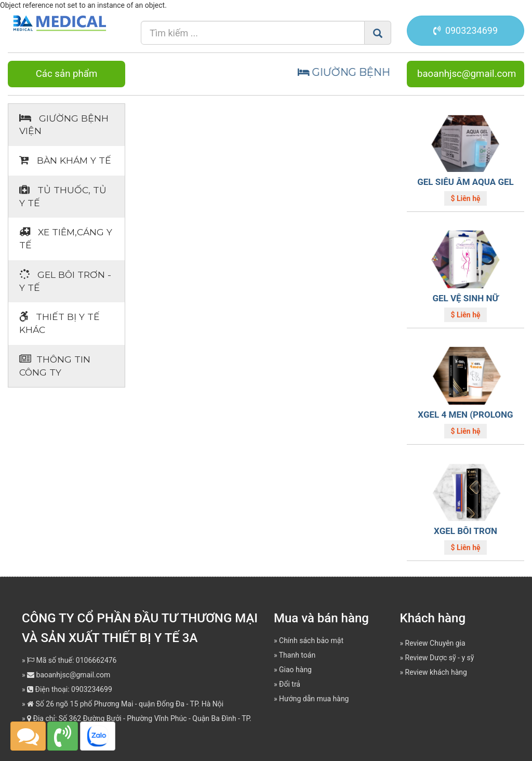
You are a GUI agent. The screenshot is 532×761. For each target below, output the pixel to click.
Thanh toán (297, 655)
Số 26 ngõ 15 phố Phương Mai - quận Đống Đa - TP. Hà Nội (125, 704)
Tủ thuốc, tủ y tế (63, 196)
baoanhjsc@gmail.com (467, 74)
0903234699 (465, 30)
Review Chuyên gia (435, 643)
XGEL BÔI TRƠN (465, 531)
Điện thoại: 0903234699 (70, 689)
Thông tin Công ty (55, 366)
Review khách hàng (436, 672)
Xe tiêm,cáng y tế (66, 238)
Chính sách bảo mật (311, 640)
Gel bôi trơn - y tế (65, 281)
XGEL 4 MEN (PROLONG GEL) (465, 419)
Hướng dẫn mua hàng (314, 699)
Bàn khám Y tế (65, 160)
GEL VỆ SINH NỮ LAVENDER (465, 303)
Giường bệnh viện (64, 125)
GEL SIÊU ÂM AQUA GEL (465, 182)
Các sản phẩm (67, 74)
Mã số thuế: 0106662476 (72, 660)
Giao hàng (295, 670)
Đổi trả (290, 684)
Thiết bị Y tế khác (59, 323)
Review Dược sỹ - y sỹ (440, 658)
